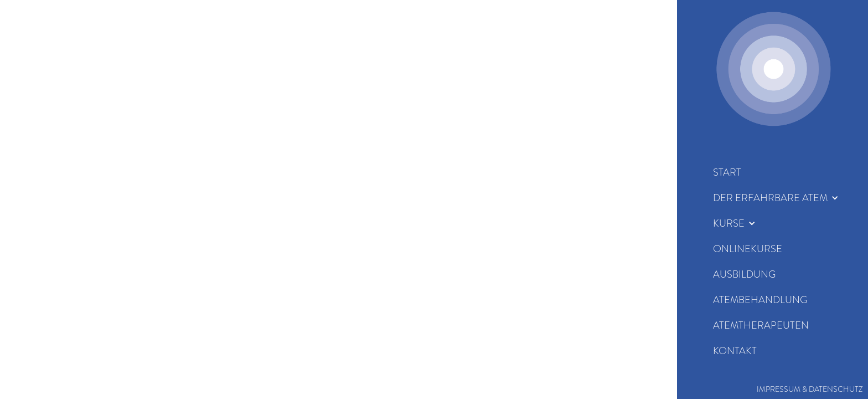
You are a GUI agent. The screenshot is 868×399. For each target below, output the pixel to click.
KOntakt (735, 351)
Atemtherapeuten (761, 325)
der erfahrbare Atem (770, 198)
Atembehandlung (760, 300)
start (727, 172)
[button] (776, 198)
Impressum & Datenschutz (810, 389)
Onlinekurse (748, 249)
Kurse (729, 223)
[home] (773, 69)
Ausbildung (744, 274)
